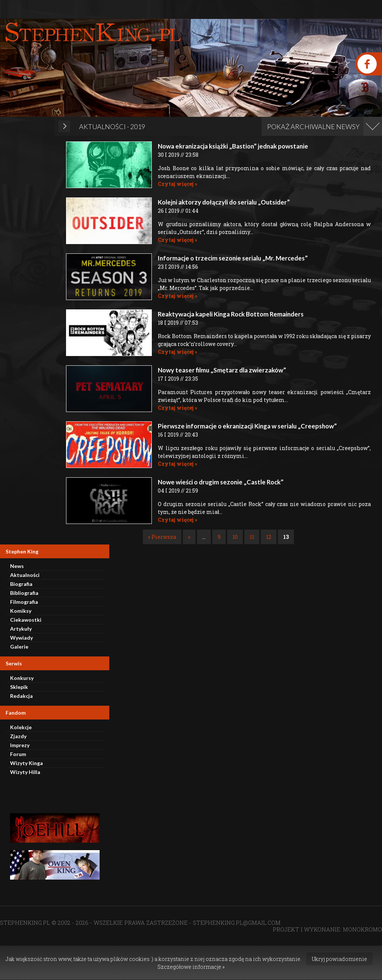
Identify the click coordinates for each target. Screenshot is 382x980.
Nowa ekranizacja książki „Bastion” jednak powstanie (233, 146)
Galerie (19, 647)
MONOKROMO (362, 929)
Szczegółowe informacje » (191, 967)
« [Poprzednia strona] (189, 537)
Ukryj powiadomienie (339, 959)
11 (252, 537)
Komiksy (21, 611)
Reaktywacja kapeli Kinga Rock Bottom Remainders (231, 314)
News (17, 566)
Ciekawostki (26, 620)
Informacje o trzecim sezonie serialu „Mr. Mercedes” (233, 258)
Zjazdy (18, 736)
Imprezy (20, 745)
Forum (18, 754)
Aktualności (25, 575)
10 (235, 537)
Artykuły (21, 629)
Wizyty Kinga (26, 763)
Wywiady (21, 638)
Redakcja (21, 696)
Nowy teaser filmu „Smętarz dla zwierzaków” (222, 370)
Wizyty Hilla (25, 772)
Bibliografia (24, 593)
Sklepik (19, 687)
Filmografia (24, 602)
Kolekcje (21, 727)
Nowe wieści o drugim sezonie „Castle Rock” (221, 482)
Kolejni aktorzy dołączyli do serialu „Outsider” (224, 202)
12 (269, 537)
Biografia (21, 584)
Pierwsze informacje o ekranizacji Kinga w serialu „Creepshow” (247, 426)
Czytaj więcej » (178, 184)
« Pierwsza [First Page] (162, 537)
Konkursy (22, 678)
